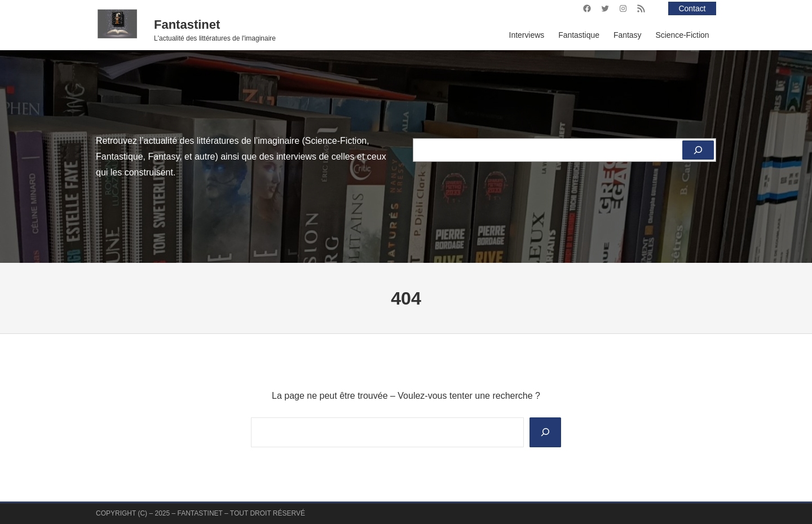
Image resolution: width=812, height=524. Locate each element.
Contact (692, 8)
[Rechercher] (698, 150)
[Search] (545, 432)
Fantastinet (187, 25)
